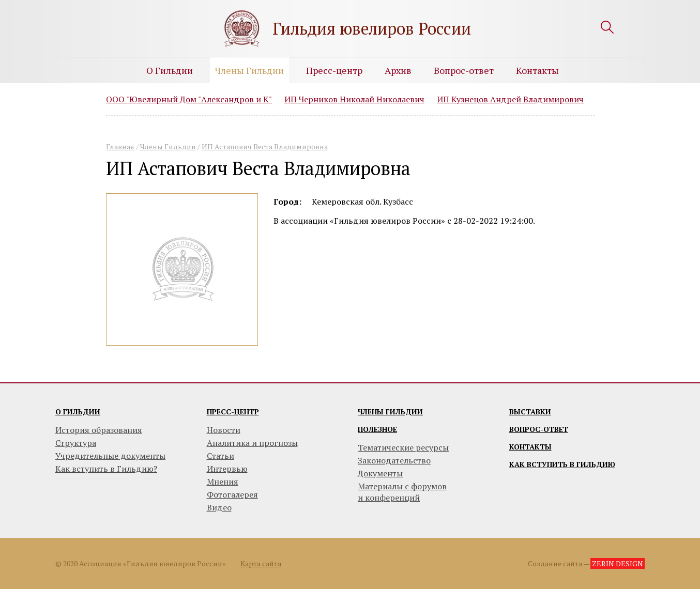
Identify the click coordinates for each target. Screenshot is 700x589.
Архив (398, 70)
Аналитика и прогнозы (252, 443)
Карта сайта (261, 563)
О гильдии (78, 412)
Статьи (220, 456)
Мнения (223, 482)
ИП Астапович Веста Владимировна (265, 146)
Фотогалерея (232, 494)
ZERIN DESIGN (618, 563)
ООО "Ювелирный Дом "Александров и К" (189, 99)
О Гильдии (170, 70)
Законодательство (394, 460)
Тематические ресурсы (403, 447)
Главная (120, 146)
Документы (380, 473)
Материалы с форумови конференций (402, 492)
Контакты (537, 70)
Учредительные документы (110, 456)
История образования (99, 430)
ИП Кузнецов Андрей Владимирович (510, 99)
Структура (76, 443)
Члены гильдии (390, 412)
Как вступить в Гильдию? (106, 469)
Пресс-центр (334, 70)
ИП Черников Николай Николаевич (354, 99)
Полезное (377, 429)
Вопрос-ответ (464, 70)
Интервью (227, 469)
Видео (219, 507)
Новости (224, 430)
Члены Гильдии (249, 70)
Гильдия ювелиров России (372, 28)
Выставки (530, 412)
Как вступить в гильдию (562, 464)
